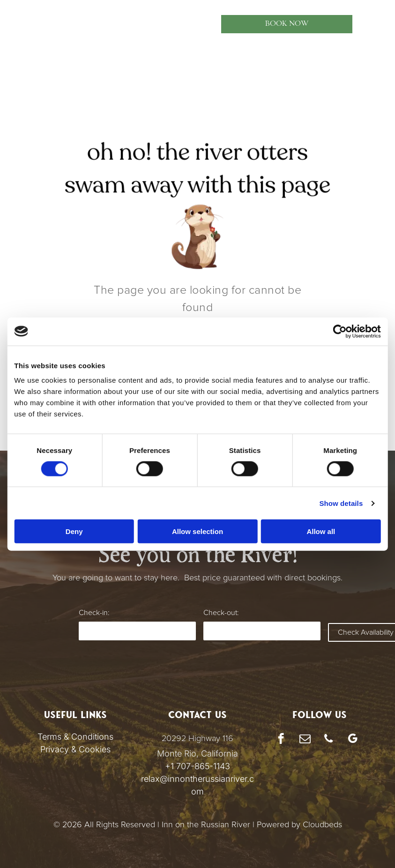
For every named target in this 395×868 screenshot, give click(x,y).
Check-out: (221, 613)
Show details (345, 503)
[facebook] (281, 740)
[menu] (21, 24)
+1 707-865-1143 (197, 766)
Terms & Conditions (75, 737)
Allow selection (197, 531)
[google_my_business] (353, 740)
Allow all (323, 531)
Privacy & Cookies (75, 749)
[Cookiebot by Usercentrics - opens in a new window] (343, 331)
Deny (72, 531)
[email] (305, 740)
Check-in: (94, 613)
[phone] (329, 740)
